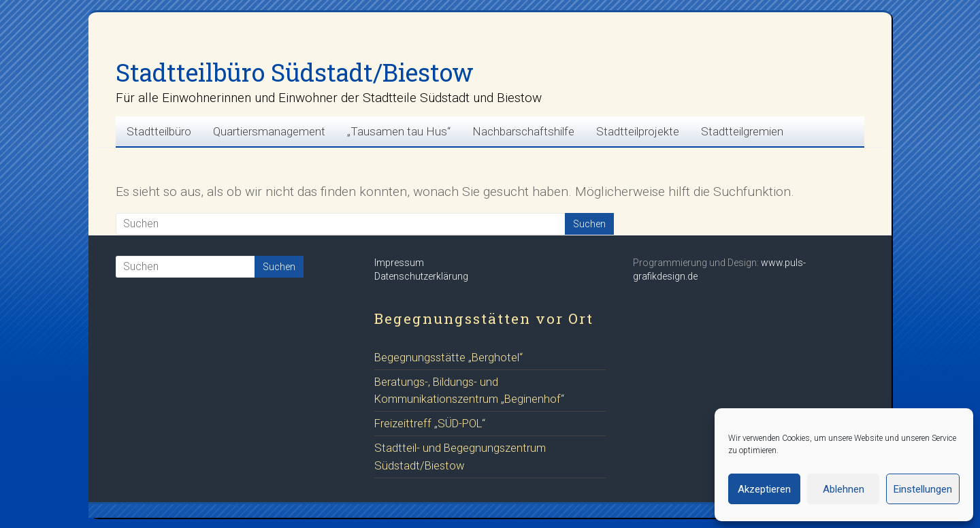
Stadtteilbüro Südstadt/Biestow (295, 72)
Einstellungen (923, 489)
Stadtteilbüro (159, 131)
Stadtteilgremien (742, 131)
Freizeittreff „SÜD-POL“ (430, 423)
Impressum (399, 263)
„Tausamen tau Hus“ (399, 131)
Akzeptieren (764, 489)
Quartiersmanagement (269, 131)
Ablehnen (844, 489)
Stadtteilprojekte (638, 131)
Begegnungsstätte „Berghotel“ (448, 357)
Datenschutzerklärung (421, 276)
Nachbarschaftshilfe (523, 131)
